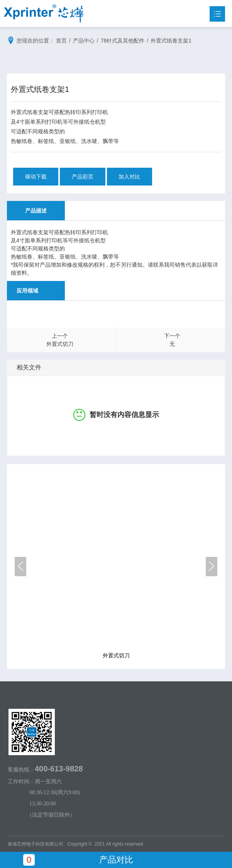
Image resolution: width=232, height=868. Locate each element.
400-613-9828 (59, 769)
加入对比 (130, 177)
